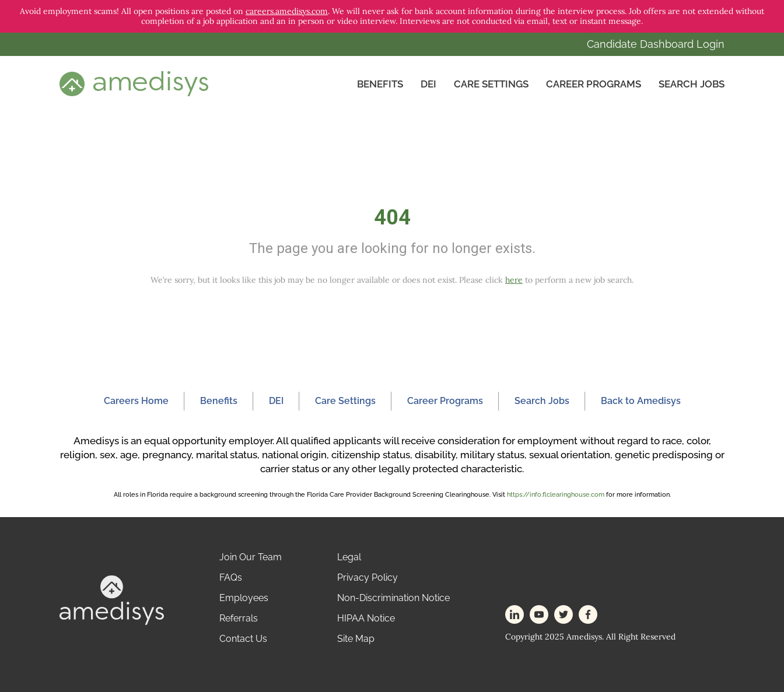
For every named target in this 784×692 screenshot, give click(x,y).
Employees (244, 598)
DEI (428, 84)
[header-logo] (134, 83)
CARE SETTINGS (491, 84)
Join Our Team (251, 557)
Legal (349, 557)
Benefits (380, 84)
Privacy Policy (367, 577)
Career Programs (594, 84)
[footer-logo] (112, 599)
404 (392, 217)
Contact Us (243, 639)
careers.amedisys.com (287, 11)
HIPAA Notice (366, 618)
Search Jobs (692, 84)
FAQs (231, 577)
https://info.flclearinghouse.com (556, 495)
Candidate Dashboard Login (656, 44)
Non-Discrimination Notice (393, 598)
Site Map (356, 639)
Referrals (239, 618)
